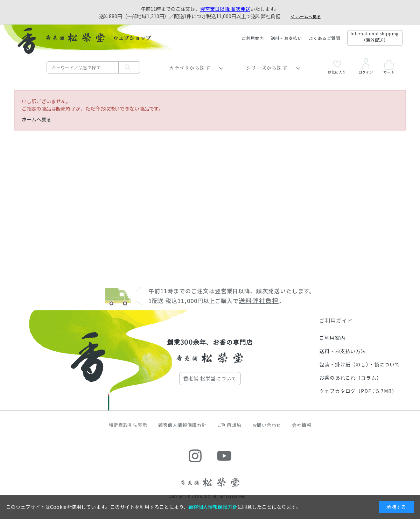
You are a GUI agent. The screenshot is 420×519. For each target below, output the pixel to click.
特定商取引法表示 (128, 425)
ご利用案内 (253, 38)
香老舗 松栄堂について (210, 378)
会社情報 (302, 425)
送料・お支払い (286, 38)
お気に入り (337, 67)
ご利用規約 (229, 425)
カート (389, 67)
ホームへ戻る (36, 119)
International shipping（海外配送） (375, 37)
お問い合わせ (267, 425)
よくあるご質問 (325, 38)
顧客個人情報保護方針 (182, 425)
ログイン (366, 66)
